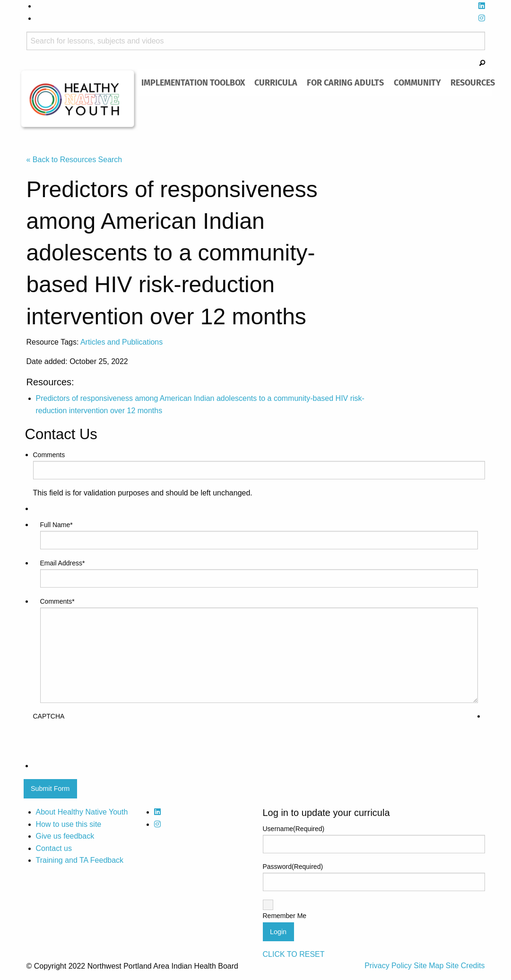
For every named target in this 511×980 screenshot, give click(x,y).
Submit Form (50, 789)
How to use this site (69, 824)
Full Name (56, 525)
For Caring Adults (345, 82)
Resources (473, 82)
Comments (49, 455)
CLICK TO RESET (294, 954)
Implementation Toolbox (193, 82)
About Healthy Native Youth (82, 812)
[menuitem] (193, 83)
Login (278, 932)
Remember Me (285, 916)
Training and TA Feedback (80, 860)
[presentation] (105, 741)
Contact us (54, 848)
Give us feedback (65, 836)
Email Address (63, 563)
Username (294, 829)
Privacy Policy (389, 966)
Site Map (430, 966)
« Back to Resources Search (74, 160)
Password (293, 867)
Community (417, 82)
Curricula (276, 82)
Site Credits (465, 966)
